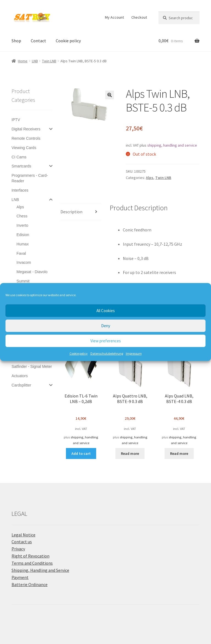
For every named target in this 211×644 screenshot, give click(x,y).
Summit (23, 281)
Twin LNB (49, 61)
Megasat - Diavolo (32, 272)
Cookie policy (79, 353)
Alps (150, 178)
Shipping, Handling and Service (40, 570)
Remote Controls (26, 138)
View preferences (106, 341)
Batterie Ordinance (30, 584)
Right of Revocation (30, 556)
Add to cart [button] (81, 453)
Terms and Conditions (32, 563)
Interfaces (20, 190)
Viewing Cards (24, 148)
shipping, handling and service (172, 145)
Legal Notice (23, 535)
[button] (110, 95)
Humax (23, 244)
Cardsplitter (21, 385)
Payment (20, 577)
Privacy (18, 549)
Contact (38, 41)
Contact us (22, 542)
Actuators (20, 376)
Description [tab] (71, 212)
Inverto (22, 225)
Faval (21, 253)
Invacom (24, 262)
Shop (16, 41)
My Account (114, 17)
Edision (23, 235)
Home (23, 61)
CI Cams (19, 157)
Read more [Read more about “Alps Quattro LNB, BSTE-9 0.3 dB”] (130, 453)
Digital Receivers (26, 129)
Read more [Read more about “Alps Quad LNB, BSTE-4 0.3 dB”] (179, 453)
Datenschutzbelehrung (107, 353)
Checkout (139, 17)
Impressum (134, 353)
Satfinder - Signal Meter (32, 366)
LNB (35, 61)
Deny (106, 326)
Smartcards (21, 166)
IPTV (16, 120)
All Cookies (106, 311)
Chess (22, 216)
